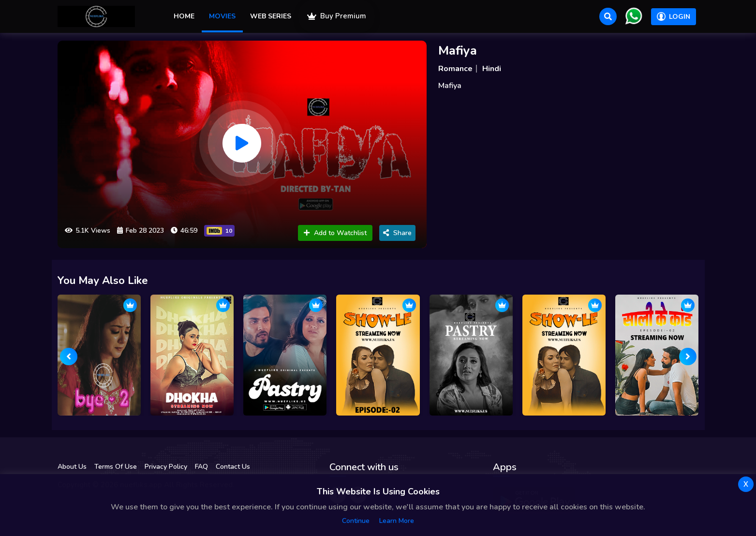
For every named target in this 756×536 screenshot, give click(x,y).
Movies (222, 16)
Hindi (492, 69)
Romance (455, 69)
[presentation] (69, 357)
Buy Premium (337, 16)
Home (184, 16)
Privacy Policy (166, 467)
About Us (72, 467)
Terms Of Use (116, 467)
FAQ (201, 467)
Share (397, 233)
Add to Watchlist (335, 233)
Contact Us (233, 467)
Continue (356, 521)
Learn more (397, 521)
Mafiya (458, 51)
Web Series (271, 16)
